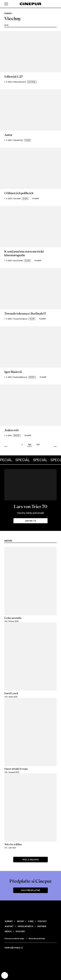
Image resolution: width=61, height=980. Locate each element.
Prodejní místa (25, 926)
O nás (30, 921)
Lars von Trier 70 (30, 506)
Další (55, 445)
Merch (8, 931)
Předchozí (6, 445)
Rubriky (9, 921)
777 (38, 445)
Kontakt (9, 926)
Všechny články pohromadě (30, 513)
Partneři (41, 926)
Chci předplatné (31, 890)
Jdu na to (30, 521)
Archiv (20, 921)
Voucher (20, 931)
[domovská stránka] (31, 4)
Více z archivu (31, 860)
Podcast (42, 921)
